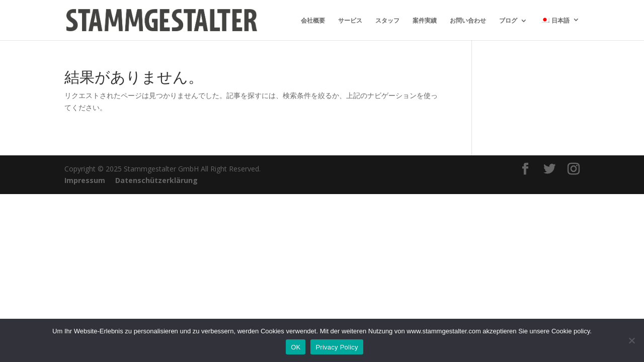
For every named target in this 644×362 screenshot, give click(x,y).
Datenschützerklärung (156, 180)
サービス (350, 21)
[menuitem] (560, 28)
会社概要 (313, 21)
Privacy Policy (337, 347)
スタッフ (387, 21)
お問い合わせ (468, 21)
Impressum (85, 180)
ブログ (508, 21)
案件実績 (425, 21)
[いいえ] (631, 340)
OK (296, 347)
